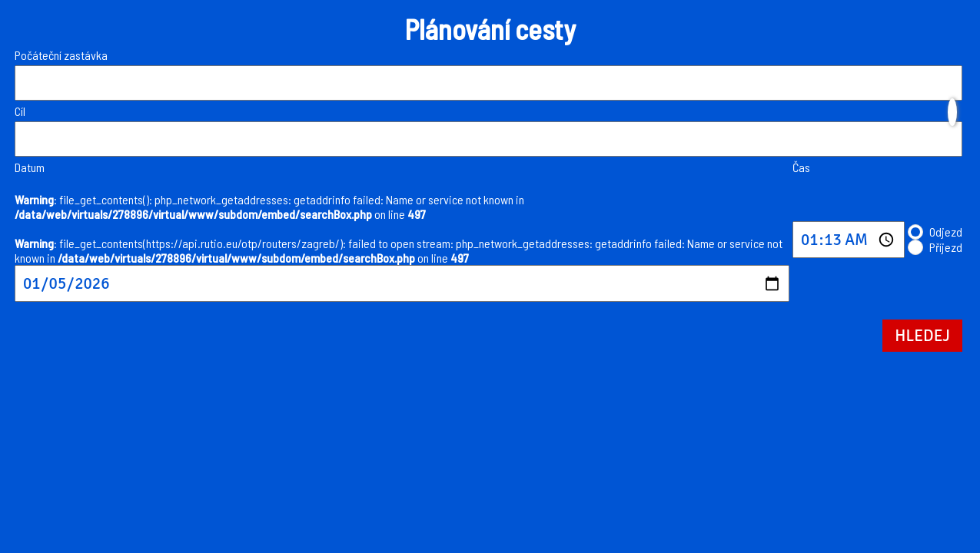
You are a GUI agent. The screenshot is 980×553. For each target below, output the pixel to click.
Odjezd (946, 232)
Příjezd (946, 247)
